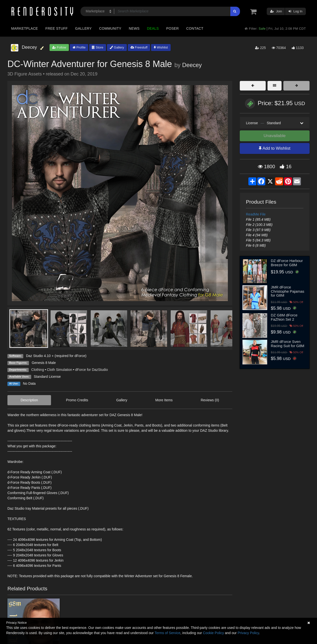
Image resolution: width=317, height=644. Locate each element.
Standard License (47, 377)
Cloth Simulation (59, 370)
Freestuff (139, 47)
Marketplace (25, 28)
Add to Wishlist (275, 148)
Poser (172, 28)
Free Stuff (56, 28)
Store (98, 47)
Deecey (192, 65)
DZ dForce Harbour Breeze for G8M (287, 263)
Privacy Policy (248, 633)
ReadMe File (256, 214)
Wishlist (161, 47)
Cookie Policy (213, 633)
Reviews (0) (210, 400)
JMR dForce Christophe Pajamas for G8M (288, 291)
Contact (195, 28)
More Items (164, 400)
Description (29, 400)
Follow (59, 47)
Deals (153, 28)
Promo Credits (77, 400)
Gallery (83, 28)
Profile (79, 47)
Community (110, 28)
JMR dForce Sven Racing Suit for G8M (288, 344)
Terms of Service (167, 633)
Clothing (38, 370)
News (134, 28)
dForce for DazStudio (91, 370)
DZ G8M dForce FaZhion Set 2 (284, 317)
